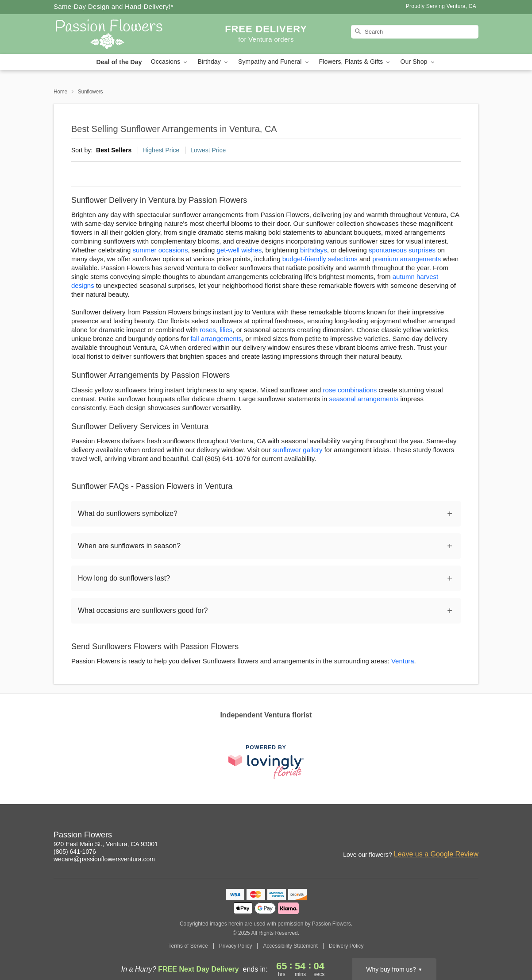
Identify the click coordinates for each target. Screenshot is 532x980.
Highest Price (161, 150)
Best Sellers (114, 150)
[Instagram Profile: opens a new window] (414, 836)
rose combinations (350, 390)
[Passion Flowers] (117, 34)
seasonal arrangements (364, 399)
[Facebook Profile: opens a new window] (433, 836)
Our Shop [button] (418, 62)
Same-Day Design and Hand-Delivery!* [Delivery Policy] (114, 6)
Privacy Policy (236, 946)
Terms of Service (188, 946)
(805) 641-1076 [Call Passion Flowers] (75, 852)
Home (60, 92)
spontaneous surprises (402, 250)
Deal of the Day (119, 62)
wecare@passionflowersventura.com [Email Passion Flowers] (104, 859)
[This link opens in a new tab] (266, 762)
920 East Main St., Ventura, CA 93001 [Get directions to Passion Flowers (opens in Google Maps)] (106, 844)
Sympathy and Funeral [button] (274, 62)
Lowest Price (208, 150)
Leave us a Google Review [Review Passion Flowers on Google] (436, 854)
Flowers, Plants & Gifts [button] (355, 62)
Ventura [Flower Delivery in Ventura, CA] (403, 661)
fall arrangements (216, 339)
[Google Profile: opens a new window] (453, 836)
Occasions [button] (170, 62)
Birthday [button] (213, 62)
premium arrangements (407, 259)
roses (208, 330)
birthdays (314, 250)
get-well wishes (239, 250)
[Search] (415, 32)
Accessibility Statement (290, 946)
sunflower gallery (298, 450)
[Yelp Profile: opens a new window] (472, 836)
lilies (226, 330)
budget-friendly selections (320, 259)
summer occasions (160, 250)
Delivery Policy (346, 946)
